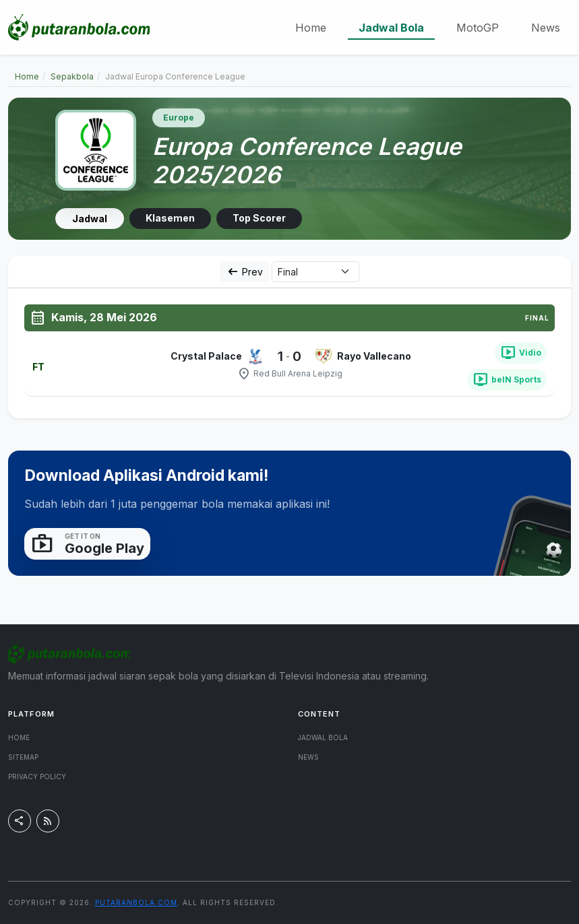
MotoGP (478, 28)
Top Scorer (259, 218)
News (546, 28)
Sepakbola (72, 76)
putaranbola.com (136, 902)
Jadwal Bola (391, 28)
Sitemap (23, 757)
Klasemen (170, 218)
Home (311, 28)
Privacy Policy (37, 777)
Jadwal (90, 219)
